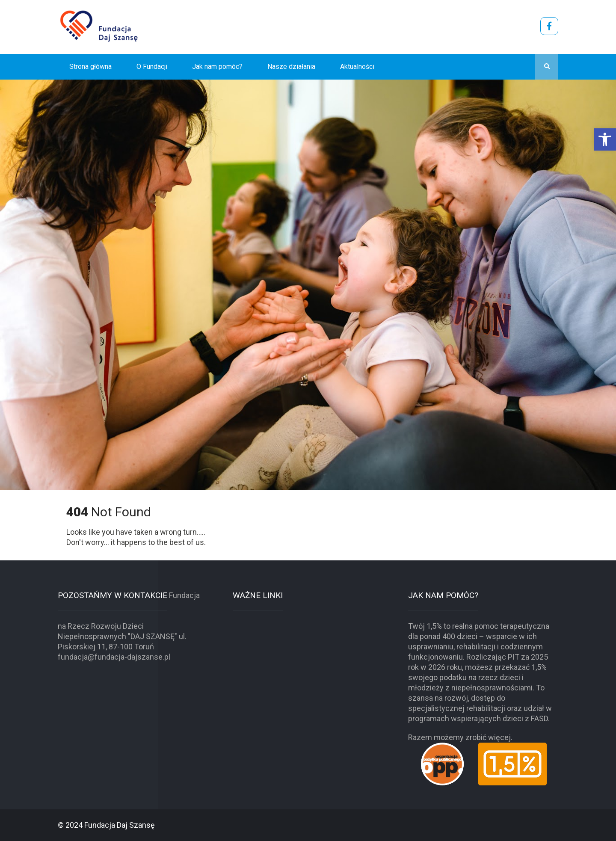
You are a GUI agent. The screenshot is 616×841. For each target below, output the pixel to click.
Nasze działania (291, 67)
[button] (605, 139)
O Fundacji (152, 67)
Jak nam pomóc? (217, 67)
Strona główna (90, 67)
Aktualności (357, 67)
